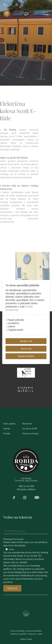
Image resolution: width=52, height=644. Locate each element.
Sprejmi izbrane (26, 356)
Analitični (14, 323)
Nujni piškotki (16, 320)
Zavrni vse (26, 349)
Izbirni (12, 326)
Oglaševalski (16, 330)
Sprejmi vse (26, 341)
